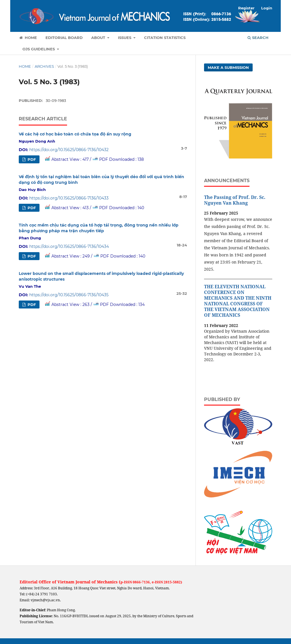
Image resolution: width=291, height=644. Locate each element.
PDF (31, 159)
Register (246, 8)
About (99, 38)
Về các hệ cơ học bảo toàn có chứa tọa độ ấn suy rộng (75, 134)
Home (28, 38)
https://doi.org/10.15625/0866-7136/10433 (69, 198)
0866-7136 (141, 582)
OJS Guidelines (39, 49)
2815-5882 (172, 582)
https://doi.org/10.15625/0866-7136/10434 (69, 246)
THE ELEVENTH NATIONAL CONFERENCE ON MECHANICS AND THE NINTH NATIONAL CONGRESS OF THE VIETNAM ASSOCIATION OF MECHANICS (238, 301)
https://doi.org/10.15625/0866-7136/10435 (69, 295)
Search (258, 38)
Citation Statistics (165, 38)
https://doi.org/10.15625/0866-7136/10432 (69, 150)
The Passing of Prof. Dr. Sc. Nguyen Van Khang (235, 200)
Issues (125, 38)
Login (267, 8)
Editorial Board (64, 38)
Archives (44, 66)
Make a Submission (228, 67)
